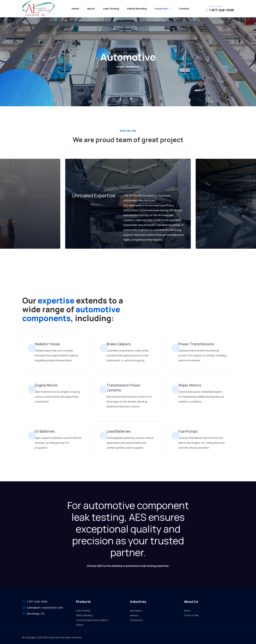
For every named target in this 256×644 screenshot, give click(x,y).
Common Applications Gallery (92, 620)
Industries (161, 9)
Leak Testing (111, 9)
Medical (134, 615)
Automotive (136, 620)
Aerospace (136, 611)
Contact (184, 9)
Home (75, 9)
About (91, 9)
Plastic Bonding (137, 9)
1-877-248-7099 (221, 10)
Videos (80, 625)
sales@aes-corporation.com (45, 608)
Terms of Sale (191, 615)
